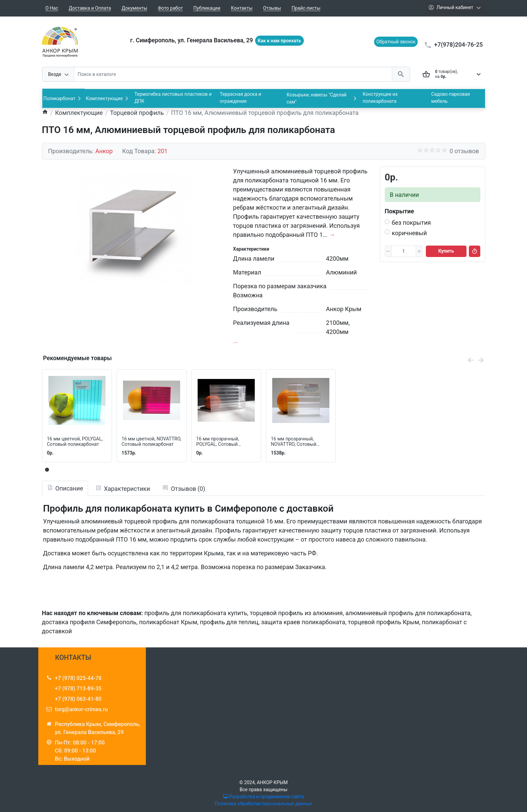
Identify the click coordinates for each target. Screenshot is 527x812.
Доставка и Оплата (90, 8)
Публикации (207, 8)
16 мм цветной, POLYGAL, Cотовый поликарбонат (75, 442)
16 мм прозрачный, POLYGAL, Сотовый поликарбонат (218, 442)
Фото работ (170, 8)
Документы (134, 8)
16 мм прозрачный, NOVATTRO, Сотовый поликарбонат (294, 442)
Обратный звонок (396, 42)
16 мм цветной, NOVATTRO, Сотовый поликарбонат (151, 442)
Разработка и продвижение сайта (263, 797)
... (235, 341)
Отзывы (272, 8)
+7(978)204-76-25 (459, 45)
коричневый (410, 233)
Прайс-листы (306, 8)
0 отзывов (464, 151)
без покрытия (412, 223)
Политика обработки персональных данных (263, 804)
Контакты (242, 8)
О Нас (52, 8)
